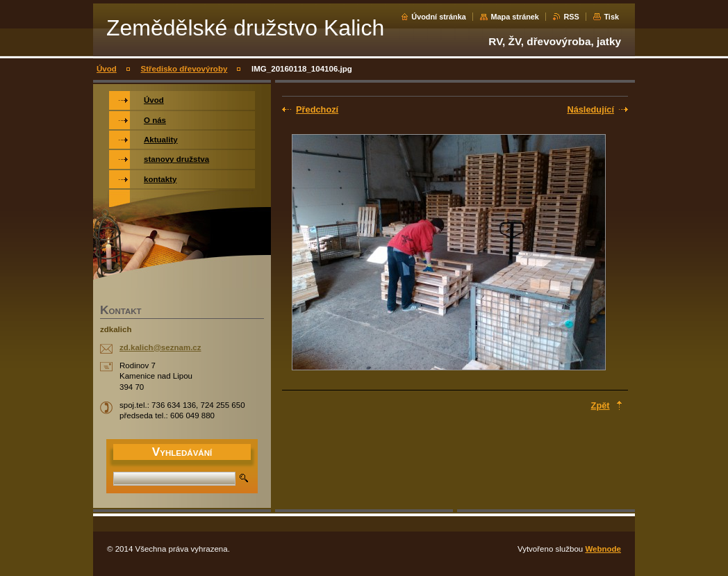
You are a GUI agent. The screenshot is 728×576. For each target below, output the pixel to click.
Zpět (601, 405)
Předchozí (317, 109)
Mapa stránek (515, 17)
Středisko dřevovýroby (184, 69)
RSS (571, 17)
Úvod (107, 69)
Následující (590, 109)
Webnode (603, 549)
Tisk (611, 17)
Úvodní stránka (439, 17)
